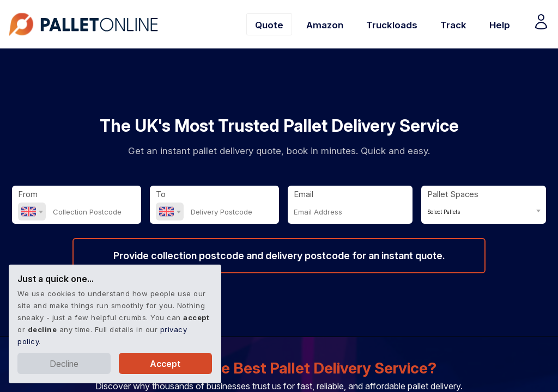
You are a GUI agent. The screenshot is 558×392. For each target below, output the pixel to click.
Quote (269, 25)
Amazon (325, 25)
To (161, 194)
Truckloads (392, 25)
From (28, 194)
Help (500, 25)
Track (453, 25)
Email (304, 194)
